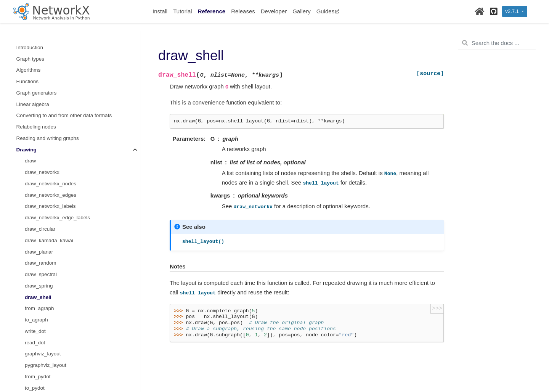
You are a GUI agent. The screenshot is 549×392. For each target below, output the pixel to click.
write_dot (35, 131)
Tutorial (182, 11)
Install (160, 11)
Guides (328, 11)
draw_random (41, 63)
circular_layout (41, 256)
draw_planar (39, 52)
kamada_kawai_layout (50, 267)
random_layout (42, 290)
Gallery (302, 11)
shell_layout (38, 324)
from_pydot (38, 177)
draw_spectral (41, 75)
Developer (274, 11)
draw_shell (38, 97)
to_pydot (35, 188)
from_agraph (39, 108)
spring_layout (40, 336)
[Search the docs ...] (497, 43)
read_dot (35, 143)
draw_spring (39, 86)
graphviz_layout (43, 154)
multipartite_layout (46, 370)
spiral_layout (39, 358)
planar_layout (40, 279)
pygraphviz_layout (46, 165)
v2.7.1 (513, 11)
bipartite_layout (42, 245)
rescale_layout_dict (47, 313)
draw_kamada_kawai (49, 41)
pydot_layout (39, 234)
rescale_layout (41, 301)
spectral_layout (42, 347)
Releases (243, 11)
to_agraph (36, 120)
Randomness (32, 381)
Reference (212, 11)
